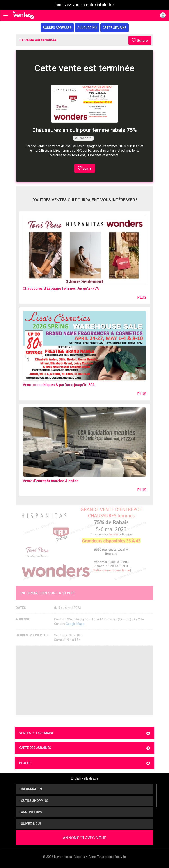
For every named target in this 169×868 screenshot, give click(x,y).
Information (31, 789)
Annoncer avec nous (85, 838)
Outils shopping (34, 801)
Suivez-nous (30, 824)
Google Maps (75, 624)
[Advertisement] (84, 680)
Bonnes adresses (57, 28)
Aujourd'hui (87, 28)
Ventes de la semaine (84, 733)
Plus (142, 297)
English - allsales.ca (85, 778)
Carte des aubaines (84, 748)
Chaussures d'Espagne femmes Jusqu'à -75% (61, 288)
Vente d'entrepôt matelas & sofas (51, 481)
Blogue (84, 763)
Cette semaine (115, 28)
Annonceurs (31, 812)
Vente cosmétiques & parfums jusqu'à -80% (59, 385)
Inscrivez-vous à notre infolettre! (85, 5)
